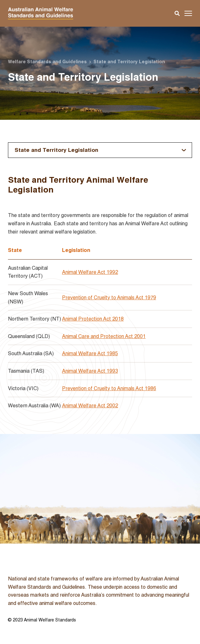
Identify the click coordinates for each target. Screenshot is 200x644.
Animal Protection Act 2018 (93, 319)
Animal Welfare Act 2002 (90, 406)
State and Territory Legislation (56, 150)
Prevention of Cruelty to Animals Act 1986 (109, 388)
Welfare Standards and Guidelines (47, 62)
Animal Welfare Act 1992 (90, 272)
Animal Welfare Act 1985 (90, 353)
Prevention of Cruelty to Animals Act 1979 (109, 298)
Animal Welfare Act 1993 (90, 371)
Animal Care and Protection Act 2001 (104, 336)
